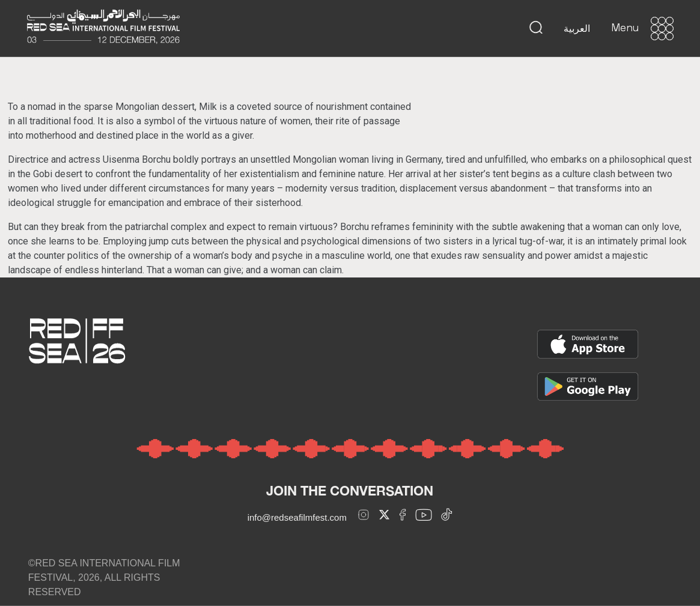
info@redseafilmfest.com (297, 517)
